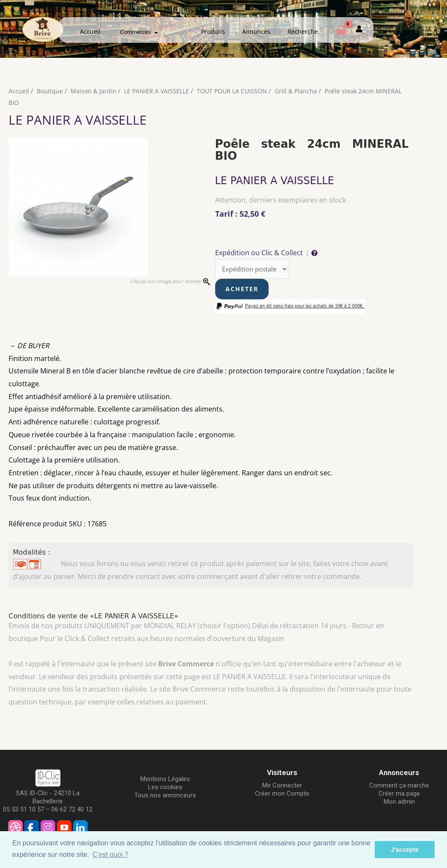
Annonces (256, 31)
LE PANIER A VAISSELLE (159, 91)
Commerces (139, 32)
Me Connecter (282, 787)
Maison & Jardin (95, 91)
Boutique (50, 91)
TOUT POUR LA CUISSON (237, 91)
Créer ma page (399, 795)
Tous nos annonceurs (165, 796)
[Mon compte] (359, 30)
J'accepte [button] (405, 850)
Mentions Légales (165, 780)
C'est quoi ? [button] (110, 855)
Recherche (303, 31)
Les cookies (165, 788)
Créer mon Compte (282, 795)
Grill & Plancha (304, 91)
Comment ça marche (399, 787)
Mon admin (399, 803)
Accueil (90, 31)
